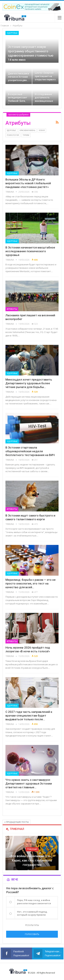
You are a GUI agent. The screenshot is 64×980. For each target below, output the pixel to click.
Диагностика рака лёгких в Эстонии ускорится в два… (19, 77)
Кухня (42, 130)
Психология (13, 135)
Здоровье (12, 33)
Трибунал (32, 849)
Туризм (26, 135)
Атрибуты (12, 309)
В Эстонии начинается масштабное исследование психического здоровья (30, 251)
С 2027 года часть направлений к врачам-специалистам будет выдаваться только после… (29, 716)
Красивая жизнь (27, 130)
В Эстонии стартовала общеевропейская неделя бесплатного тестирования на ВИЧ (30, 451)
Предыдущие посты (16, 822)
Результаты (32, 925)
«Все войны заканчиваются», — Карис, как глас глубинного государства (32, 860)
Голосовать (32, 934)
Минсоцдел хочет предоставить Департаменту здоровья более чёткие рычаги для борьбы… (29, 383)
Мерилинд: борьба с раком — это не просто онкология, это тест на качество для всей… (31, 583)
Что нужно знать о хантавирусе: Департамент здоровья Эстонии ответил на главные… (29, 784)
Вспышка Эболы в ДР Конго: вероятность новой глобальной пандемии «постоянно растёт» (28, 183)
